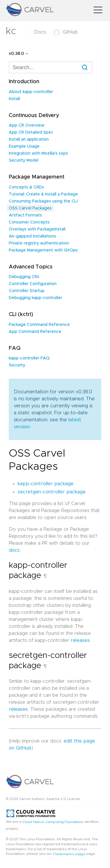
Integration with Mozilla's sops (38, 153)
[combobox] (50, 67)
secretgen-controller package (52, 492)
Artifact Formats (25, 215)
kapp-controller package (46, 484)
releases (80, 640)
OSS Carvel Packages (30, 208)
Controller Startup (27, 291)
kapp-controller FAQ (29, 358)
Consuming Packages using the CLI (43, 201)
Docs (40, 32)
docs (14, 550)
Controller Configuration (33, 284)
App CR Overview (27, 125)
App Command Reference (35, 332)
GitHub (66, 32)
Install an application (29, 139)
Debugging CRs (24, 277)
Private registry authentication (39, 243)
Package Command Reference (39, 325)
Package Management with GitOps (43, 250)
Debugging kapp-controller (35, 298)
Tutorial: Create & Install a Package (43, 194)
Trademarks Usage (69, 854)
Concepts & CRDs (26, 187)
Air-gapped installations (32, 236)
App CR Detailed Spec (31, 132)
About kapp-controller (31, 92)
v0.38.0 (16, 54)
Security (17, 365)
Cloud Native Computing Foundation (53, 822)
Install (14, 99)
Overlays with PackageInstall (37, 229)
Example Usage (24, 146)
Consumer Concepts (29, 222)
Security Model (24, 160)
